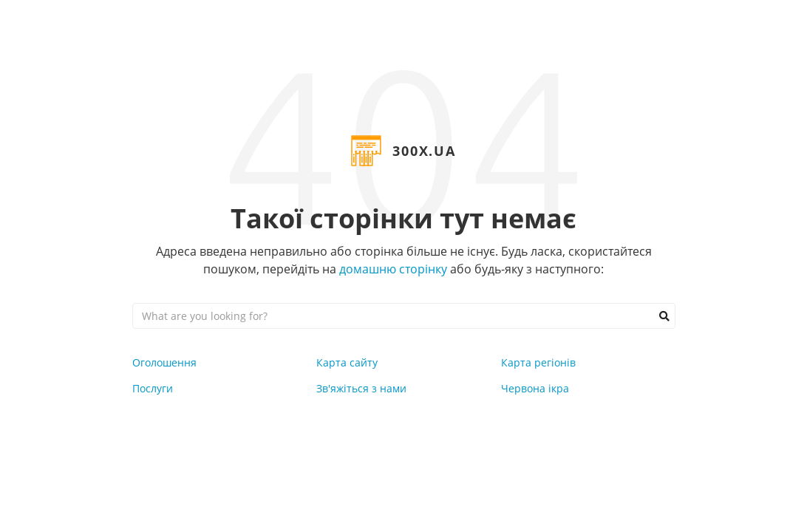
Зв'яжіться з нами (361, 388)
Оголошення (164, 362)
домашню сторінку (393, 269)
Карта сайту (347, 362)
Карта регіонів (538, 362)
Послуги (153, 388)
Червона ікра (535, 388)
